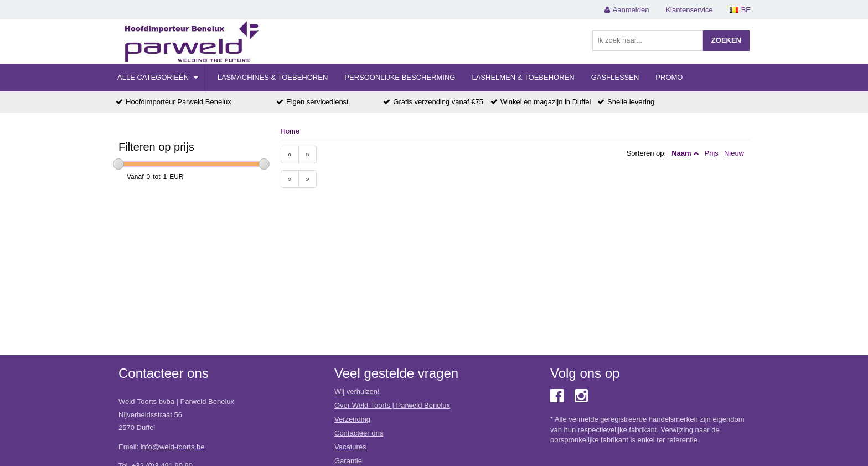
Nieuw (734, 153)
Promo (669, 77)
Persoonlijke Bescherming (400, 77)
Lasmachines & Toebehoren (273, 77)
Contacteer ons (359, 433)
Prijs (712, 153)
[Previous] (290, 155)
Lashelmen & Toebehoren (523, 77)
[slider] (118, 164)
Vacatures (350, 447)
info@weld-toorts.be (173, 447)
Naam (681, 153)
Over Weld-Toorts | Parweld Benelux (392, 405)
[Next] (308, 155)
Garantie (348, 461)
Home (290, 131)
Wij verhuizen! (357, 391)
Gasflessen (615, 77)
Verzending (352, 419)
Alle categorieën (157, 77)
